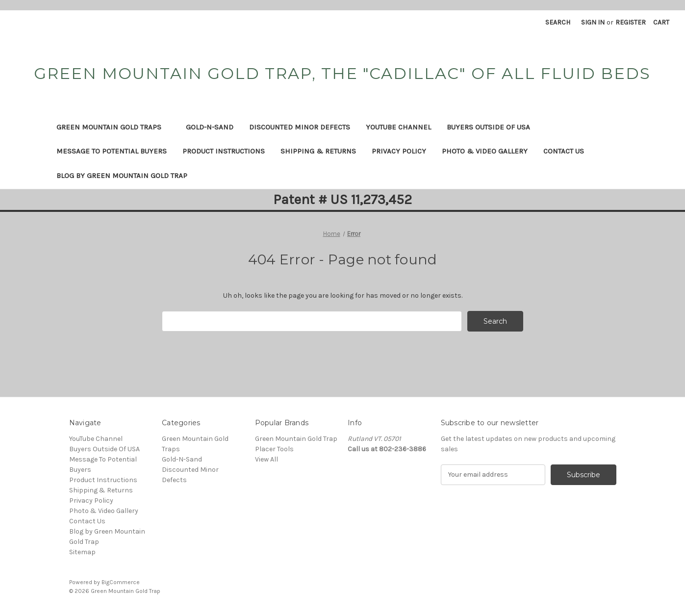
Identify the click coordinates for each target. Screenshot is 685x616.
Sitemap (82, 552)
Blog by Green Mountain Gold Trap (122, 176)
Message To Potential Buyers (112, 151)
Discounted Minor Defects (300, 127)
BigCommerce (121, 582)
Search (558, 22)
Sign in (593, 22)
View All (266, 459)
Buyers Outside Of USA (488, 127)
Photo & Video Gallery (485, 151)
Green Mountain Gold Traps (114, 127)
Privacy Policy (399, 151)
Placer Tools (274, 449)
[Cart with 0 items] (661, 22)
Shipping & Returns (318, 151)
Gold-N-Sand (210, 127)
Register (631, 22)
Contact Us (564, 151)
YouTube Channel (398, 127)
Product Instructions (224, 151)
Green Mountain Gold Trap (296, 439)
